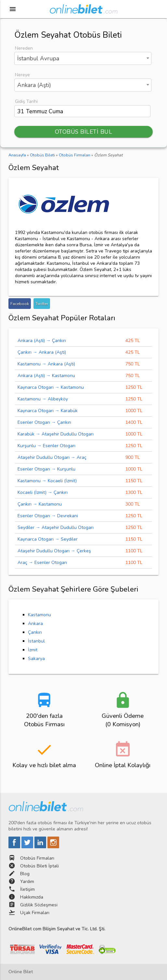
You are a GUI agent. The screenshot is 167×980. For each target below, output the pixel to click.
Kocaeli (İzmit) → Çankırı (43, 492)
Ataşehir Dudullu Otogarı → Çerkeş (54, 551)
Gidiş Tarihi (26, 101)
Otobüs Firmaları (37, 858)
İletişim (27, 889)
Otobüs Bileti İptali (39, 866)
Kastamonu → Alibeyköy (43, 399)
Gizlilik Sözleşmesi (39, 905)
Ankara (35, 624)
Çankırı (35, 632)
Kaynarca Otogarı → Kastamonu (51, 387)
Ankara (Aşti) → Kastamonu (46, 376)
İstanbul (36, 641)
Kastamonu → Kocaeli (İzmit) (47, 481)
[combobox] (83, 58)
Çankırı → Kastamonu (40, 504)
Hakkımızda (32, 897)
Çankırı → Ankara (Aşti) (42, 352)
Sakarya (36, 659)
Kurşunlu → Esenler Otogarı (46, 446)
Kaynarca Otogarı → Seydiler (48, 539)
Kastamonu (39, 615)
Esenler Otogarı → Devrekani (48, 516)
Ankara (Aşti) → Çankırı (42, 341)
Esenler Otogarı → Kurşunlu (46, 469)
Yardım (27, 882)
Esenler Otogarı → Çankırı (44, 422)
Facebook (20, 304)
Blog (25, 874)
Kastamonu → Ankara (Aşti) (46, 364)
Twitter (42, 304)
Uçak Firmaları (35, 913)
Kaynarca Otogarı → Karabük (48, 411)
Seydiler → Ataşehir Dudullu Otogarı (56, 527)
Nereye (22, 75)
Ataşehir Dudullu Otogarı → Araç (52, 457)
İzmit (33, 650)
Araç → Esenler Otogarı (42, 563)
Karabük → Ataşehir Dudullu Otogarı (56, 434)
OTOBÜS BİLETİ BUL (84, 132)
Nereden (24, 48)
